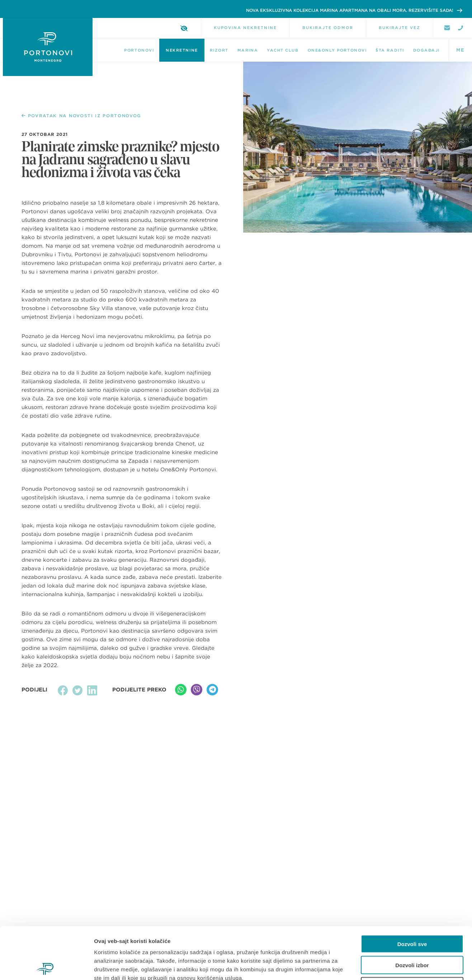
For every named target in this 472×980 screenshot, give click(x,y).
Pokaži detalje (381, 966)
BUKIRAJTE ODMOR (328, 28)
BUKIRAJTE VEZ (400, 28)
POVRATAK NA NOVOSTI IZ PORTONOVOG (81, 116)
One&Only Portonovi (337, 50)
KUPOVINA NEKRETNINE (245, 28)
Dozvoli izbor (412, 913)
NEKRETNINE (182, 50)
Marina (248, 50)
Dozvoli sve (412, 892)
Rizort (219, 50)
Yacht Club (283, 50)
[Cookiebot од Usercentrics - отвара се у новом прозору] (46, 966)
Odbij (412, 934)
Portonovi (139, 50)
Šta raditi (390, 50)
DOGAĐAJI (426, 50)
